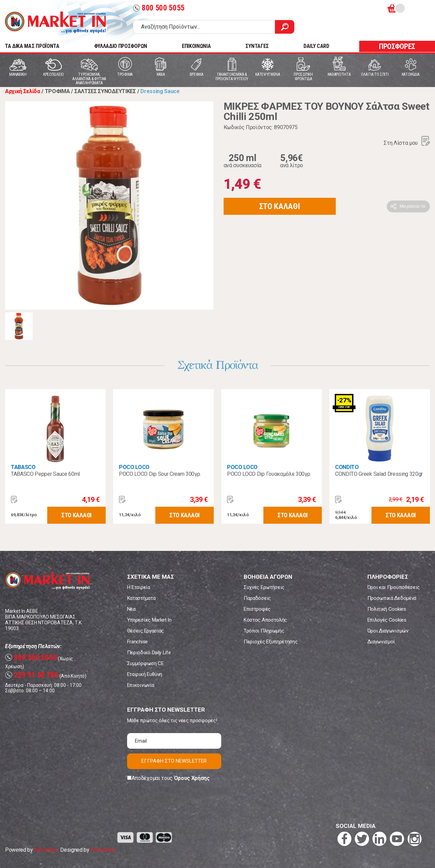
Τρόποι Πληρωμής (264, 631)
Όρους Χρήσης (192, 778)
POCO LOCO (134, 467)
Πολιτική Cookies (387, 609)
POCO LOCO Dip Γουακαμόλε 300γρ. (269, 474)
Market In (55, 22)
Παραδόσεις (257, 598)
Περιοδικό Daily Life (149, 653)
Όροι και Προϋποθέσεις (394, 587)
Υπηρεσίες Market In (149, 620)
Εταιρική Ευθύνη (145, 674)
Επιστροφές (257, 609)
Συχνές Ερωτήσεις (264, 587)
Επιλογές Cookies (387, 620)
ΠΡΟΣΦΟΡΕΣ (397, 46)
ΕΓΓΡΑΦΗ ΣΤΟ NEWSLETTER (174, 761)
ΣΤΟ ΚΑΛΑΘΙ (280, 206)
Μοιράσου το (413, 206)
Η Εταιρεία (139, 587)
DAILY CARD (316, 46)
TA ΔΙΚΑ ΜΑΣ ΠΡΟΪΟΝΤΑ (32, 46)
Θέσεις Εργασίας (145, 631)
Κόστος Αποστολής (265, 620)
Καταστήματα (141, 598)
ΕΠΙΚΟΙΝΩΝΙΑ (196, 46)
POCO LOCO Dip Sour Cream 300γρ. (160, 474)
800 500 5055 (159, 8)
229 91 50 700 (32, 675)
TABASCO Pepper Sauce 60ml (45, 474)
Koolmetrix (103, 850)
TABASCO (23, 467)
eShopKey (46, 850)
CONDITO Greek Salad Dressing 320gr (379, 474)
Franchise (137, 642)
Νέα (131, 609)
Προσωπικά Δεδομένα (392, 598)
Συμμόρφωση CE (145, 663)
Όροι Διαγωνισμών (388, 631)
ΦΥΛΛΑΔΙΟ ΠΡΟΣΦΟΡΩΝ (121, 46)
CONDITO (347, 467)
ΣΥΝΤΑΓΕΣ (257, 46)
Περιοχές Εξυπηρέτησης (271, 642)
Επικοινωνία (141, 685)
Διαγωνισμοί (381, 642)
